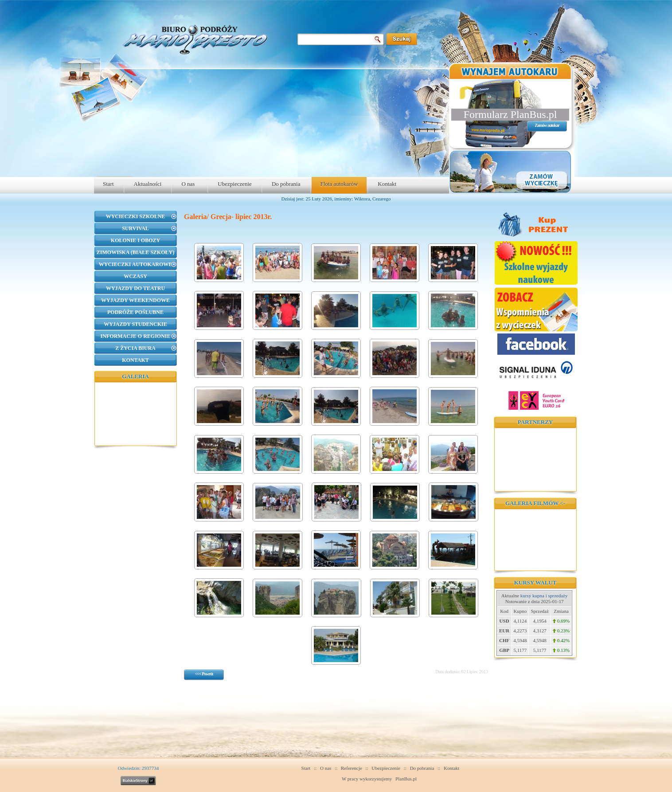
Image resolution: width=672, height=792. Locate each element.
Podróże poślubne (135, 312)
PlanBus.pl (406, 779)
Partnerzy (535, 422)
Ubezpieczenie (235, 184)
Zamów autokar (547, 125)
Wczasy (135, 276)
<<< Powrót (204, 674)
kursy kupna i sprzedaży (544, 596)
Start (108, 184)
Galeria (135, 376)
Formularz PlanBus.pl (510, 114)
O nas (188, 184)
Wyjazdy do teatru (135, 288)
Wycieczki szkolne (136, 216)
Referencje (352, 768)
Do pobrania (286, 184)
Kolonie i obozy (135, 240)
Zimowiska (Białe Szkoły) (135, 252)
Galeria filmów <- (535, 503)
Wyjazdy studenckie (135, 324)
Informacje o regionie (135, 336)
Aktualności (148, 184)
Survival (135, 228)
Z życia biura (135, 348)
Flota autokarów (339, 184)
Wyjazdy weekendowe (135, 300)
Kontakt (387, 184)
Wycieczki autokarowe (135, 264)
